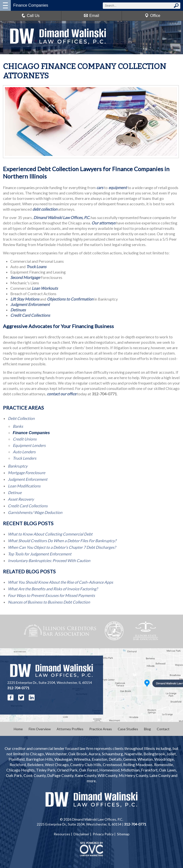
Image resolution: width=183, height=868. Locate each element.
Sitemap (123, 834)
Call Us (31, 16)
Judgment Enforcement (30, 304)
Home (18, 729)
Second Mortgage (25, 277)
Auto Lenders (24, 452)
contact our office (62, 394)
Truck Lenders (25, 458)
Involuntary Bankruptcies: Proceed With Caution (49, 560)
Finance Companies (31, 433)
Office (153, 16)
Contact (163, 729)
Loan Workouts (45, 288)
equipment (118, 187)
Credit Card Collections (30, 315)
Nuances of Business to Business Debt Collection (49, 602)
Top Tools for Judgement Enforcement (40, 554)
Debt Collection (21, 418)
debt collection (45, 209)
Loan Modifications (24, 486)
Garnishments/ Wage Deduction (35, 512)
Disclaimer (81, 834)
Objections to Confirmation (70, 299)
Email (91, 16)
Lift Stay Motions (25, 299)
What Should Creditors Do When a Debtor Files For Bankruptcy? (62, 541)
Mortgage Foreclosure (26, 473)
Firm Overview (40, 729)
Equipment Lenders (29, 445)
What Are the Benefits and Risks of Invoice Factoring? (53, 589)
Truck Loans (36, 267)
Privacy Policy (103, 834)
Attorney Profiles (70, 729)
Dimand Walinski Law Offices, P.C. (62, 217)
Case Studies (128, 729)
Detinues (18, 310)
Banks (18, 426)
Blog (147, 729)
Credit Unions (25, 439)
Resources (62, 834)
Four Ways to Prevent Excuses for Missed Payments (51, 595)
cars (100, 187)
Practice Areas (101, 729)
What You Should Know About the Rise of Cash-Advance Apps (60, 582)
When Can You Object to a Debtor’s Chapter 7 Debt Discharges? (62, 547)
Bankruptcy (18, 466)
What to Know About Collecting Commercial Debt (50, 534)
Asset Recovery (21, 499)
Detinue (15, 492)
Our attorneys (104, 223)
